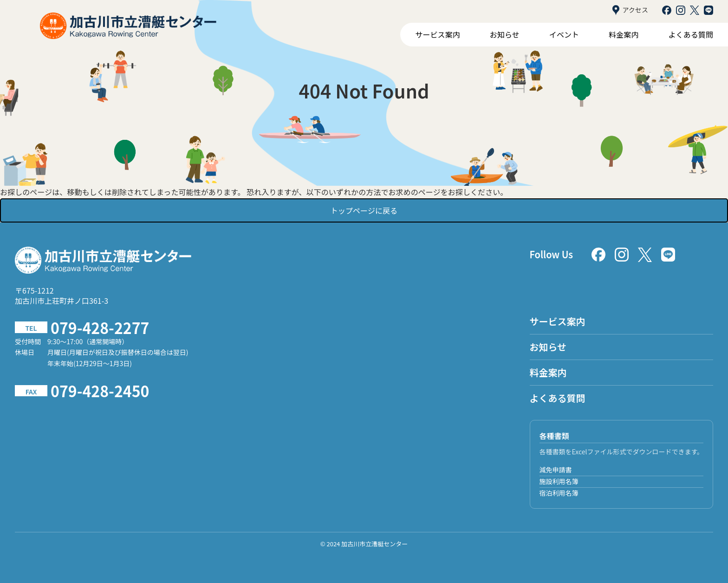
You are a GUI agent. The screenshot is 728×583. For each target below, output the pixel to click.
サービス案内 (437, 34)
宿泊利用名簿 (559, 493)
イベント (564, 34)
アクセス (630, 10)
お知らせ (505, 34)
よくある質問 (691, 34)
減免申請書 (556, 470)
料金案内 (624, 34)
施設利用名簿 (559, 481)
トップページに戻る (364, 210)
